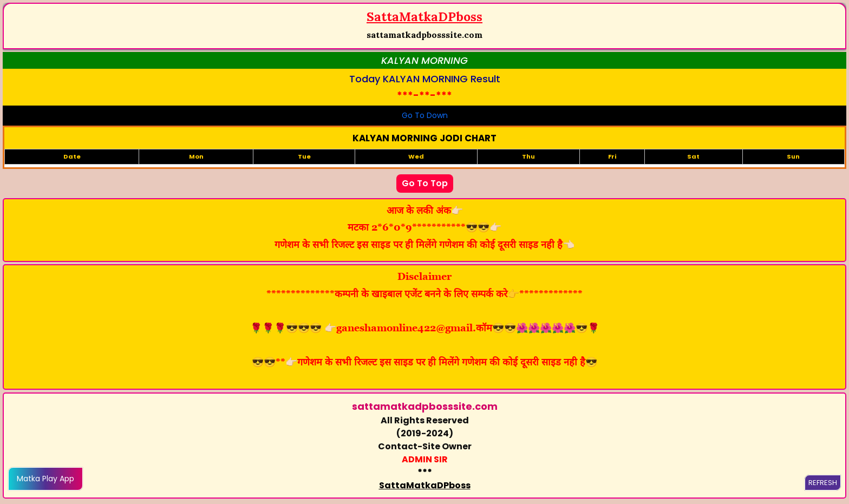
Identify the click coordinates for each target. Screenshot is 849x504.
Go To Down (425, 115)
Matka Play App (45, 479)
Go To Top (425, 183)
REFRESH (823, 483)
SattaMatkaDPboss (425, 485)
